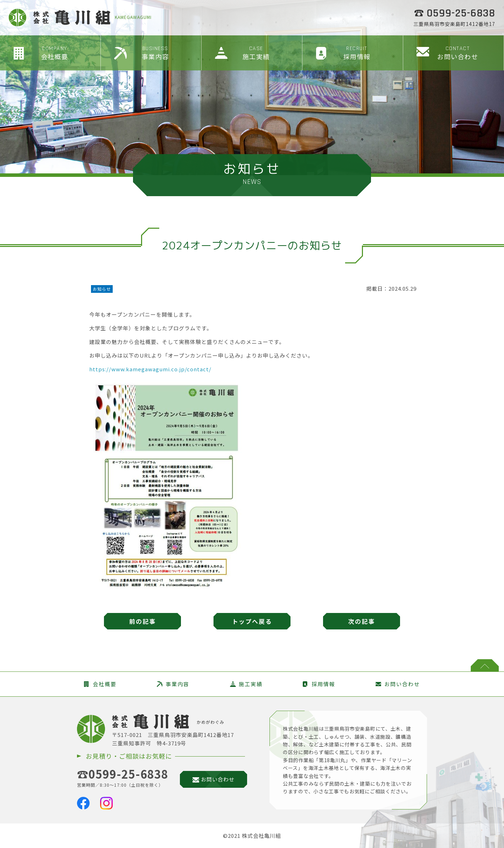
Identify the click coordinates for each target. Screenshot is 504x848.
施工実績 (256, 53)
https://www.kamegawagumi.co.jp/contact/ (150, 369)
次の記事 (362, 621)
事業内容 (155, 53)
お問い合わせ (458, 53)
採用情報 (357, 53)
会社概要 (54, 53)
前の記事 (142, 621)
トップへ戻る (252, 621)
